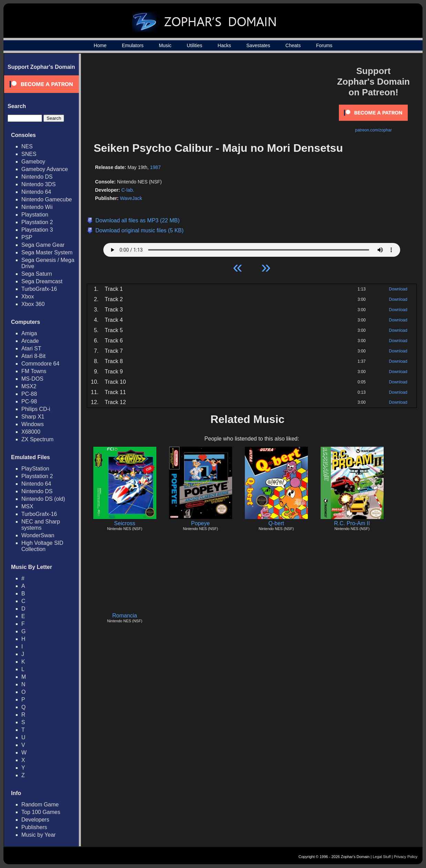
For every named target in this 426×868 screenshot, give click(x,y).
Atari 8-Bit (33, 356)
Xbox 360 (33, 304)
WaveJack (131, 198)
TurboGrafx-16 (39, 289)
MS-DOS (32, 379)
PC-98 (29, 401)
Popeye (200, 523)
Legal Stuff (382, 857)
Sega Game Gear (43, 245)
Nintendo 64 (36, 192)
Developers (35, 820)
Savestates (258, 45)
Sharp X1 (33, 417)
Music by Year (39, 835)
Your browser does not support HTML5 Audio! (252, 248)
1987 (155, 167)
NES (27, 146)
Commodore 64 (40, 364)
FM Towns (34, 371)
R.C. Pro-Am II (352, 523)
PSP (27, 237)
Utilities (194, 45)
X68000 (31, 432)
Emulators (133, 45)
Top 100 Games (41, 812)
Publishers (34, 827)
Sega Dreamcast (42, 281)
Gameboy (33, 162)
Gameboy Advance (45, 169)
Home (100, 45)
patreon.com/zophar (373, 130)
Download (398, 289)
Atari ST (31, 348)
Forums (324, 45)
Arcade (30, 341)
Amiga (29, 333)
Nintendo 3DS (39, 184)
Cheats (293, 45)
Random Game (40, 805)
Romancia (125, 616)
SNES (29, 154)
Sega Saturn (37, 274)
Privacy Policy (406, 857)
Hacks (224, 45)
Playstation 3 (37, 230)
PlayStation (35, 469)
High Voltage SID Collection (42, 546)
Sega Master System (47, 252)
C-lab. (128, 190)
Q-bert (276, 523)
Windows (33, 424)
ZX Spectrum (37, 439)
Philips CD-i (36, 409)
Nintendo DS (37, 177)
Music (165, 45)
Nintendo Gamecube (47, 199)
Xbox (28, 297)
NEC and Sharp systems (41, 525)
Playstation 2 (37, 222)
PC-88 (29, 394)
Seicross (124, 523)
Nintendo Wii (37, 207)
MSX (27, 506)
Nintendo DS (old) (43, 499)
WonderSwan (38, 535)
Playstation (35, 215)
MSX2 (29, 386)
